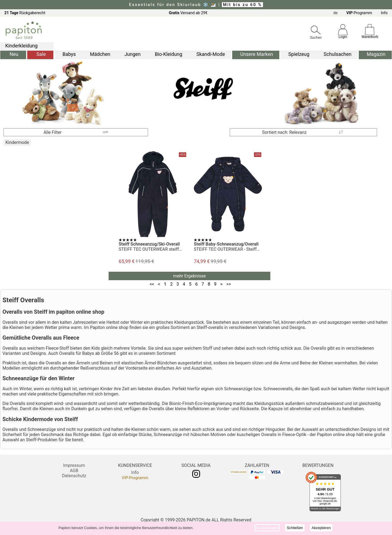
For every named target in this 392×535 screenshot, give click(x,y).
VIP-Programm (135, 478)
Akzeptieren (321, 528)
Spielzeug (299, 54)
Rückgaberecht (25, 13)
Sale (41, 54)
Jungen (132, 54)
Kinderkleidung (21, 46)
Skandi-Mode (211, 54)
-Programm (359, 13)
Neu (14, 54)
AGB (74, 471)
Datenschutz (74, 476)
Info (384, 13)
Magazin (376, 54)
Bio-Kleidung (169, 54)
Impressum (74, 465)
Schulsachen (338, 54)
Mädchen (100, 54)
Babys (69, 54)
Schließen (295, 528)
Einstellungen (267, 528)
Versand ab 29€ (188, 13)
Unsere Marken (256, 54)
